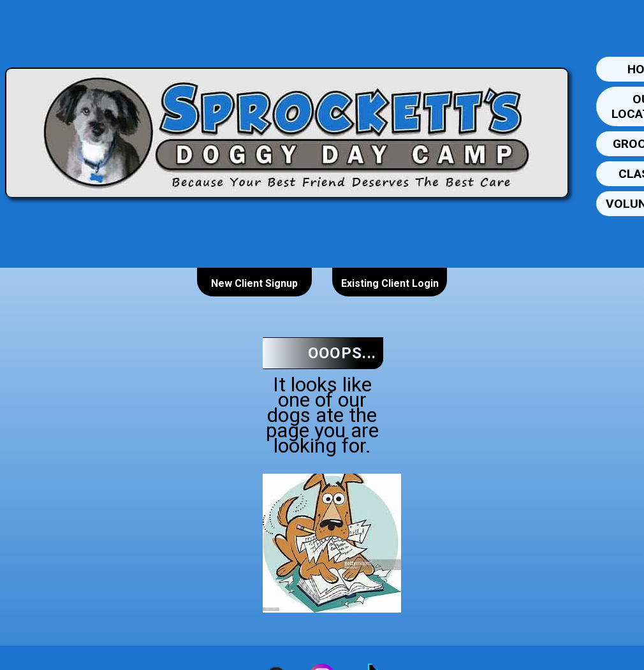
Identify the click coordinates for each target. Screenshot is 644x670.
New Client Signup (254, 283)
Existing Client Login (390, 283)
